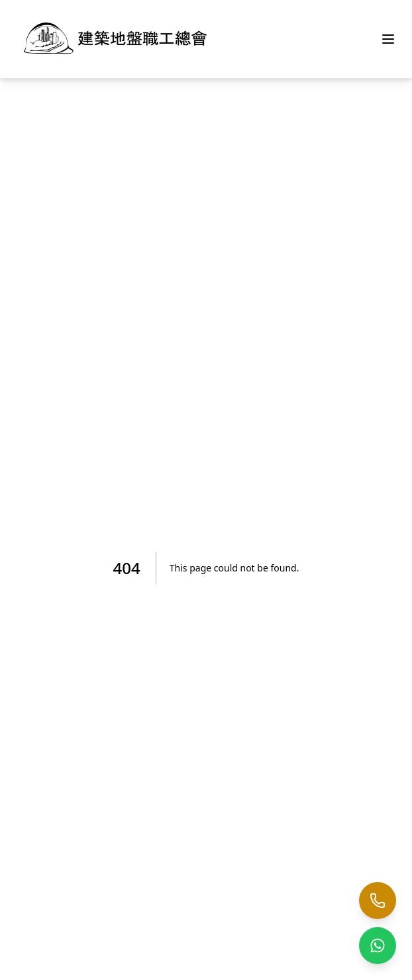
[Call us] (378, 901)
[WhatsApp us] (378, 946)
